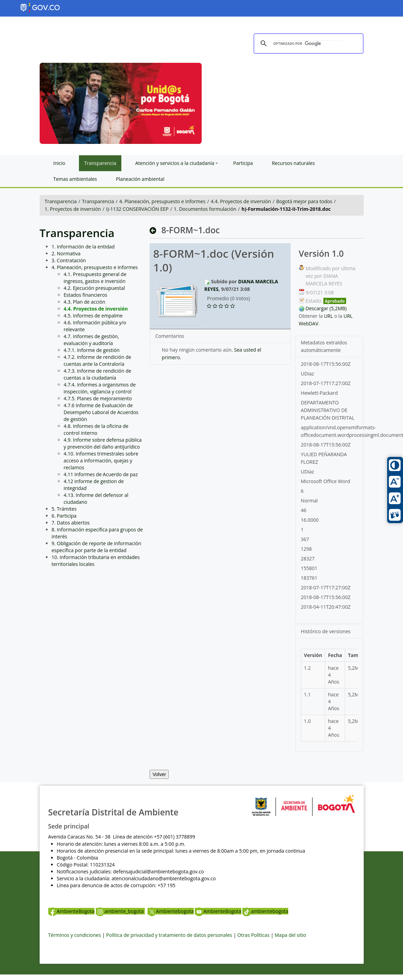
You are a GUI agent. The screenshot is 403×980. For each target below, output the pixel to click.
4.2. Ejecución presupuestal (94, 288)
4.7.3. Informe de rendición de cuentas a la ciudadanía (98, 374)
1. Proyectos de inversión (73, 209)
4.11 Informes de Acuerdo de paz (101, 474)
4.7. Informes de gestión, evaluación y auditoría (92, 340)
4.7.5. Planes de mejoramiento (98, 398)
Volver (159, 774)
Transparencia (61, 201)
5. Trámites (64, 509)
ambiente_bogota (120, 911)
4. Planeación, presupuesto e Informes (162, 201)
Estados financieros (86, 295)
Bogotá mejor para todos (304, 201)
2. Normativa (66, 253)
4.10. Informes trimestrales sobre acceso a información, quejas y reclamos (101, 460)
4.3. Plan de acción (85, 302)
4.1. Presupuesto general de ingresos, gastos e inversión (95, 278)
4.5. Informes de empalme (93, 316)
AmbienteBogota (71, 911)
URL (329, 316)
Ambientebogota (171, 911)
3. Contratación (69, 260)
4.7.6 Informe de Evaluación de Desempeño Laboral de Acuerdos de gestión (101, 412)
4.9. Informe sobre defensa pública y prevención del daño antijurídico (103, 443)
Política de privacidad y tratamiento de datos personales (169, 935)
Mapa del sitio (290, 935)
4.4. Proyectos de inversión (241, 201)
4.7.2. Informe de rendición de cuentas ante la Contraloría (98, 360)
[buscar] (308, 44)
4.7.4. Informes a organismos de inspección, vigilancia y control (100, 388)
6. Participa (64, 516)
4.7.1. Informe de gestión (92, 350)
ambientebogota (265, 911)
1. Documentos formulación (205, 209)
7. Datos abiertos (71, 523)
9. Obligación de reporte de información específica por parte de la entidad (97, 547)
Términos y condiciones (75, 935)
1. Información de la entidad (83, 247)
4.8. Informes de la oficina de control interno (96, 429)
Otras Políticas (254, 935)
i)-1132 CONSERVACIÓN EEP (137, 209)
